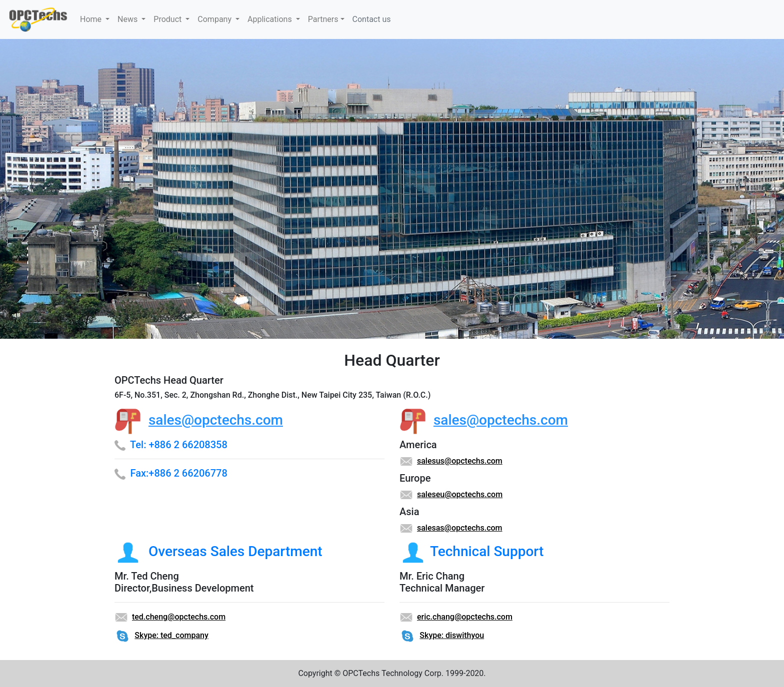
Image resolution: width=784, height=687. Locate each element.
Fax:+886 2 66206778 (179, 473)
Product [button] (168, 19)
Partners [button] (323, 19)
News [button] (128, 19)
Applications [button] (271, 19)
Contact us (372, 19)
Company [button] (215, 19)
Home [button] (92, 19)
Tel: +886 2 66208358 (179, 445)
